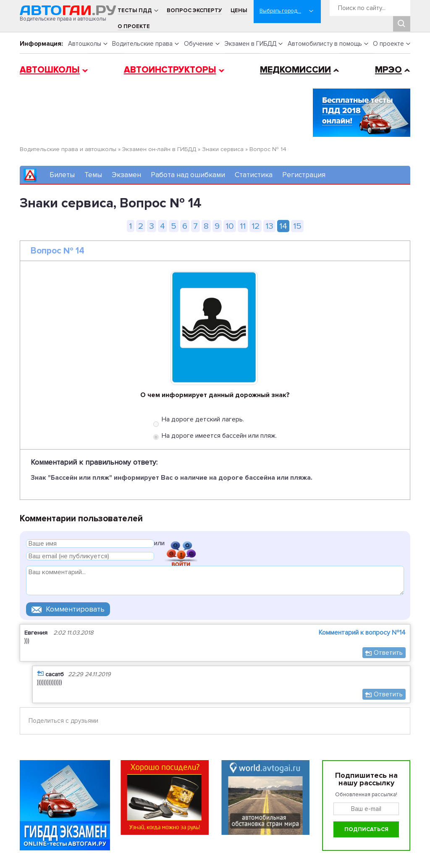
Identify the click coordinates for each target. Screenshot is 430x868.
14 (283, 226)
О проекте (134, 26)
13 (269, 226)
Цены (239, 10)
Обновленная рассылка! (366, 795)
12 (256, 226)
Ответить (388, 653)
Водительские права (142, 44)
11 (243, 226)
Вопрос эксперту (194, 10)
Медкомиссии (295, 70)
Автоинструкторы (170, 70)
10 (230, 226)
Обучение (199, 44)
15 (297, 226)
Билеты (62, 175)
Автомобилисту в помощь (325, 44)
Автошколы (85, 44)
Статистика (254, 175)
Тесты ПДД (135, 10)
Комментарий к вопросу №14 (362, 633)
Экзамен (126, 175)
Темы (93, 175)
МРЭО (388, 70)
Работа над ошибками (188, 175)
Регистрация (304, 175)
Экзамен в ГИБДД (250, 44)
